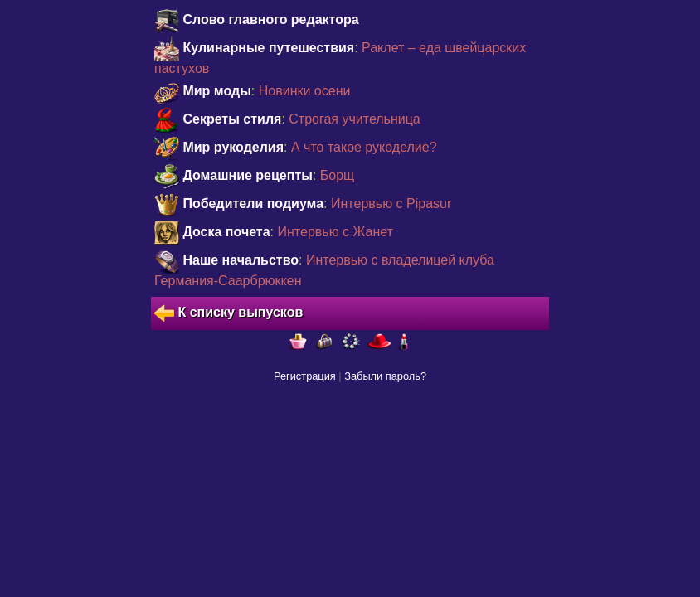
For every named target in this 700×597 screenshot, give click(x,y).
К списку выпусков (228, 313)
